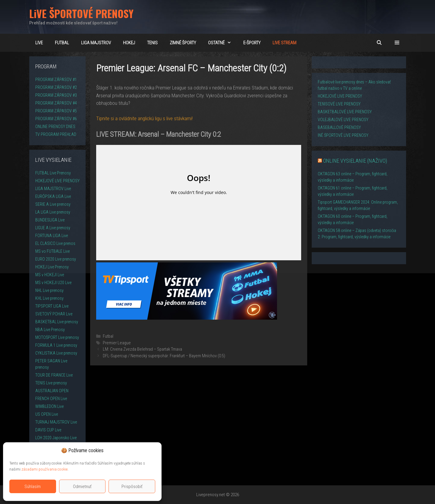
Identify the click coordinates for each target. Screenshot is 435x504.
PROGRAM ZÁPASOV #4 (56, 103)
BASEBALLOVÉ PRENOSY (339, 127)
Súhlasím (33, 487)
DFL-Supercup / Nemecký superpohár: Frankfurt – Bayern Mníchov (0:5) (164, 356)
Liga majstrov (96, 43)
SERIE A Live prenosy (53, 204)
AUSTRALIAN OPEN (52, 391)
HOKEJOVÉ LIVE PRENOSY (57, 181)
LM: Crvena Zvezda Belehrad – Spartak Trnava (142, 349)
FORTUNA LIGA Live (52, 236)
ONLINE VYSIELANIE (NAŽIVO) (355, 161)
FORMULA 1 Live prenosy (56, 345)
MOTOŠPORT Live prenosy (57, 337)
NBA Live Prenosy (50, 330)
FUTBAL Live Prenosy (53, 173)
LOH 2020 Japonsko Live (56, 438)
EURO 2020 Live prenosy (56, 259)
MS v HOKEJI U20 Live (53, 283)
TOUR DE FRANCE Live (54, 375)
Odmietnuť (82, 487)
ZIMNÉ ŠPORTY (183, 43)
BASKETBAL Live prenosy (57, 322)
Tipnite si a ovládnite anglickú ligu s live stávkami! (144, 118)
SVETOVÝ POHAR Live (54, 314)
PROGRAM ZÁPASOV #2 (56, 87)
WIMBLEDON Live (49, 406)
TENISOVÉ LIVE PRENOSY (339, 104)
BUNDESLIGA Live (50, 220)
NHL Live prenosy (49, 290)
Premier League (117, 343)
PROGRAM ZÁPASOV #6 (56, 119)
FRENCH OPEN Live (51, 399)
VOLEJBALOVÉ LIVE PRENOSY (343, 120)
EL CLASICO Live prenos (55, 243)
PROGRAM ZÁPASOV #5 (56, 111)
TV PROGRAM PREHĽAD (56, 134)
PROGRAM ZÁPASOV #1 (56, 80)
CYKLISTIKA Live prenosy (56, 353)
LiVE (39, 43)
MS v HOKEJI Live (50, 275)
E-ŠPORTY (252, 43)
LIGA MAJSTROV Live (53, 189)
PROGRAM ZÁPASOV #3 (56, 95)
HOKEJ (129, 43)
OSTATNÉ (223, 43)
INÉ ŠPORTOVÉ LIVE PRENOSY (343, 135)
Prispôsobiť (132, 487)
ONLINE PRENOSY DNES (55, 127)
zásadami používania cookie (44, 469)
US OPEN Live (47, 414)
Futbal (108, 336)
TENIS (152, 43)
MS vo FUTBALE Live (52, 251)
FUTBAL (62, 43)
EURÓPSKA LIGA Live (53, 196)
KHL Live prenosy (49, 298)
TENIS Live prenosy (51, 383)
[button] (397, 43)
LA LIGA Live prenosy (53, 212)
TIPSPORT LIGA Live (52, 306)
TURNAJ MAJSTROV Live (56, 422)
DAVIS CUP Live (48, 430)
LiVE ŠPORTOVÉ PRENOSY (81, 13)
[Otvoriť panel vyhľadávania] (379, 43)
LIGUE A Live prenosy (53, 228)
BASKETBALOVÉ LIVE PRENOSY (345, 112)
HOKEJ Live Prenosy (52, 267)
